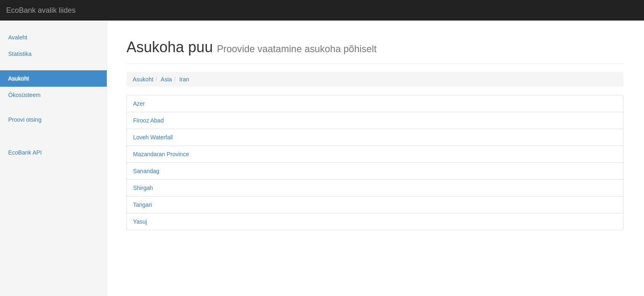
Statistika (20, 54)
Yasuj (140, 222)
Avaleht (18, 37)
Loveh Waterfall (153, 137)
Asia (166, 79)
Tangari (143, 205)
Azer (139, 104)
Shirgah (143, 188)
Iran (184, 79)
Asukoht (19, 79)
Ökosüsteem (24, 95)
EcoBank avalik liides (41, 10)
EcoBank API (25, 153)
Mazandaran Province (161, 154)
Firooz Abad (148, 120)
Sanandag (146, 171)
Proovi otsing (25, 120)
